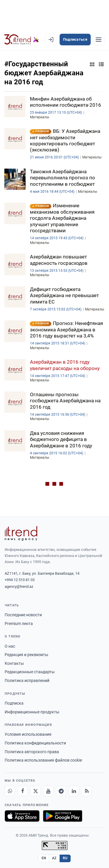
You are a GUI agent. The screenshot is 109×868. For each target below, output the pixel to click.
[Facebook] (23, 791)
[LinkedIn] (74, 791)
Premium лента (19, 624)
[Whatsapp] (10, 791)
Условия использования (28, 734)
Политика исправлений (27, 681)
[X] (35, 791)
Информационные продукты (32, 712)
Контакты (14, 663)
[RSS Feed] (87, 791)
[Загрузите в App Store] (22, 816)
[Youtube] (48, 791)
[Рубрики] (99, 40)
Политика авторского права (32, 752)
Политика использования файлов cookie (43, 760)
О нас (10, 646)
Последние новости (23, 615)
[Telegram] (61, 791)
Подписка (14, 703)
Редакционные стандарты (30, 672)
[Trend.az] (22, 40)
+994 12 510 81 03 (20, 580)
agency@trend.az (19, 586)
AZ (54, 858)
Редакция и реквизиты (26, 655)
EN (44, 858)
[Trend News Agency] (21, 533)
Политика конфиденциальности (35, 743)
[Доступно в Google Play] (63, 816)
